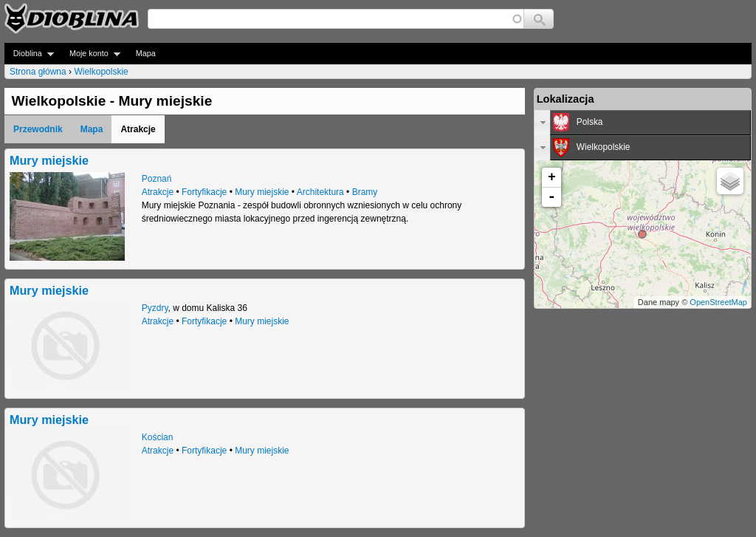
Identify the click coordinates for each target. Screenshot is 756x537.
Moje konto (90, 54)
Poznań (157, 179)
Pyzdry (155, 308)
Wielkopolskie (101, 72)
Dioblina (29, 54)
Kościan (158, 437)
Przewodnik (38, 129)
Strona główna (38, 72)
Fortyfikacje (204, 192)
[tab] (643, 123)
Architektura (320, 192)
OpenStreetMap (718, 302)
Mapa (146, 53)
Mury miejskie (49, 160)
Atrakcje (158, 192)
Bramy (365, 192)
